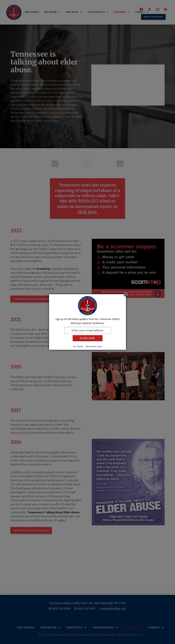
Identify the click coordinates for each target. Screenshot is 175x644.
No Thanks (78, 346)
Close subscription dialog (126, 295)
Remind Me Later (94, 346)
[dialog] (87, 322)
